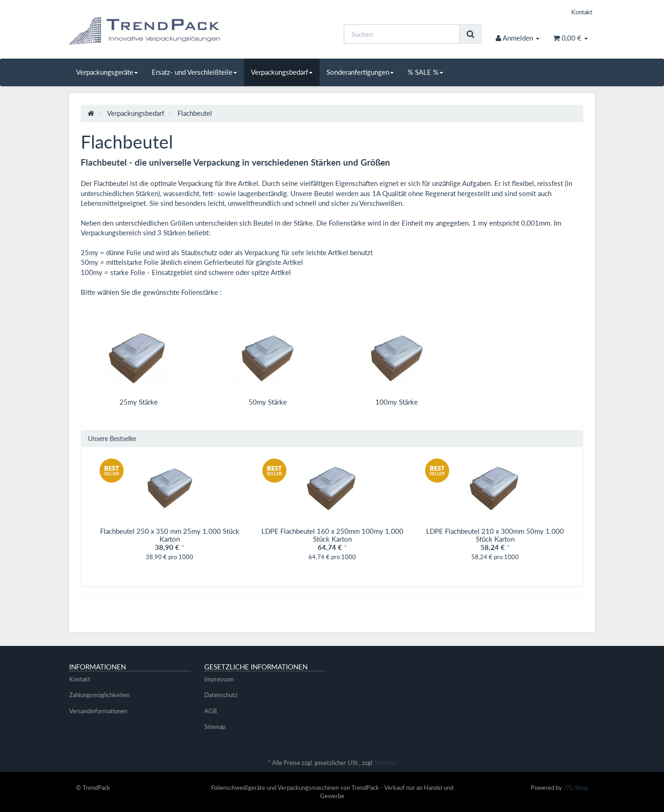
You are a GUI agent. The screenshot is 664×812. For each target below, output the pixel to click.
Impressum (219, 679)
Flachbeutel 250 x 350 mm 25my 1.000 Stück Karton (170, 535)
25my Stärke (139, 402)
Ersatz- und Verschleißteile (194, 72)
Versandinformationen (98, 711)
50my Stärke (268, 402)
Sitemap (215, 727)
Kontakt (582, 12)
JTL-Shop (576, 788)
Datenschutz (221, 695)
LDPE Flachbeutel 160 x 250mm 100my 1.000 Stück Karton (332, 535)
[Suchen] (402, 34)
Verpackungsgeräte (107, 72)
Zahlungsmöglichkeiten (99, 695)
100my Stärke (397, 402)
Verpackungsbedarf (282, 72)
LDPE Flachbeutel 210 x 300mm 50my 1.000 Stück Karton (495, 535)
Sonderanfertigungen (360, 72)
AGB (210, 711)
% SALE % (425, 72)
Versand (385, 763)
